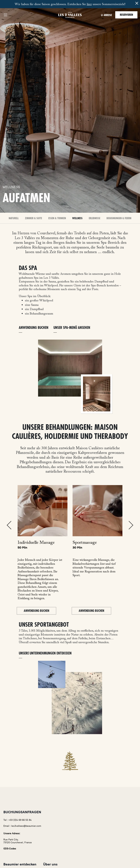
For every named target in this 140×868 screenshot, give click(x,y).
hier (89, 4)
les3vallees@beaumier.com (26, 826)
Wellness (77, 218)
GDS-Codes (10, 849)
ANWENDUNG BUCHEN (34, 328)
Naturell (14, 218)
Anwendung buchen (36, 611)
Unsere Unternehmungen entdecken (45, 653)
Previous (9, 525)
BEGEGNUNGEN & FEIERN (119, 218)
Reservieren (126, 15)
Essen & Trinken (57, 218)
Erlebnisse (95, 218)
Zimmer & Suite (33, 218)
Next (131, 525)
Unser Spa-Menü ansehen (72, 328)
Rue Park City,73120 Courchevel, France (18, 841)
